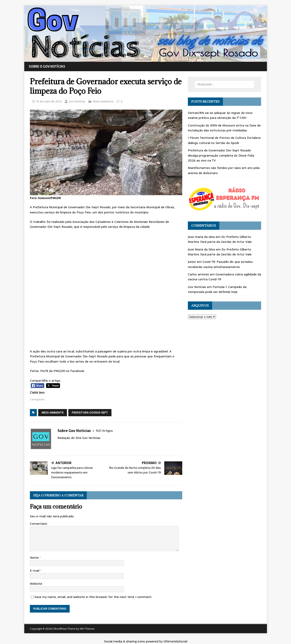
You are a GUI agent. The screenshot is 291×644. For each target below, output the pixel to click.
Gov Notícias (77, 101)
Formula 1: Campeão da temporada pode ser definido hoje (217, 289)
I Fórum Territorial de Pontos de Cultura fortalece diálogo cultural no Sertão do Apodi (224, 140)
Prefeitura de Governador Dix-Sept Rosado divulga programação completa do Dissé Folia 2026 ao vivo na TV (221, 155)
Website (36, 584)
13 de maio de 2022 (49, 101)
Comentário (39, 524)
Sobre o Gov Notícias (47, 66)
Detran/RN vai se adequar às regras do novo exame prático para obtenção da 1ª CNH (220, 115)
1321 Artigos (104, 431)
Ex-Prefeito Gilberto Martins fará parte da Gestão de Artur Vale (220, 239)
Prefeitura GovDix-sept (90, 413)
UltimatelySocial (175, 641)
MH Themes (87, 629)
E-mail (35, 571)
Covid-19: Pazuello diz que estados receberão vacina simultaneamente (220, 264)
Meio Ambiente (103, 101)
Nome (35, 558)
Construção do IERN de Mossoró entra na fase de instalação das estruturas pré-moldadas (224, 128)
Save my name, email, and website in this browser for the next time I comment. (93, 597)
